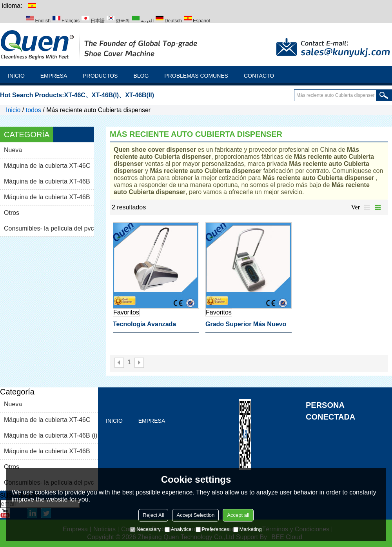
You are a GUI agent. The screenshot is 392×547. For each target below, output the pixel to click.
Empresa (54, 76)
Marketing (248, 529)
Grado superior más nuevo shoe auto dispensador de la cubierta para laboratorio (246, 327)
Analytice (178, 529)
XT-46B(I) (105, 95)
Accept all (238, 515)
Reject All (153, 515)
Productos (100, 76)
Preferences (212, 529)
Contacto (259, 76)
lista (367, 207)
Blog (141, 76)
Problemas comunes (196, 76)
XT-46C (75, 95)
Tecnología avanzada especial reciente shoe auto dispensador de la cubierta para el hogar (156, 327)
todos (34, 110)
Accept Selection (195, 515)
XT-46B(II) (140, 95)
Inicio (16, 76)
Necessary (145, 529)
